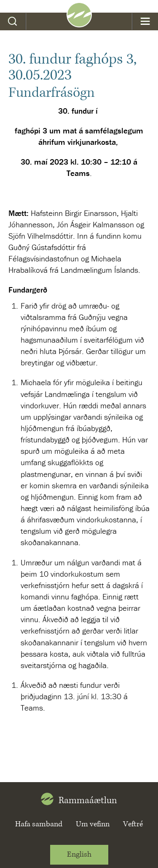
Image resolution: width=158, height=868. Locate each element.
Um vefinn (93, 824)
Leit (13, 21)
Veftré (133, 824)
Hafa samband (39, 824)
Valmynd (145, 21)
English (79, 855)
